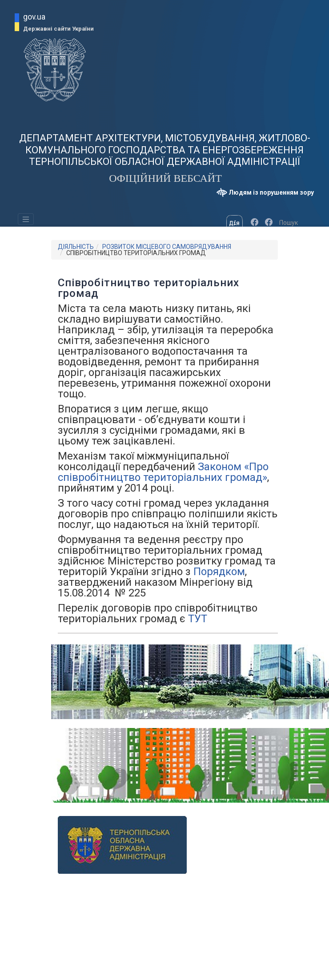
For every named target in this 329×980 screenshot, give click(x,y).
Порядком (219, 572)
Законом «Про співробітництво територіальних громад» (163, 472)
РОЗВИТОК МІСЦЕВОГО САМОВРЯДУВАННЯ (167, 247)
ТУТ (198, 619)
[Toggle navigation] (26, 219)
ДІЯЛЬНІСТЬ (76, 247)
